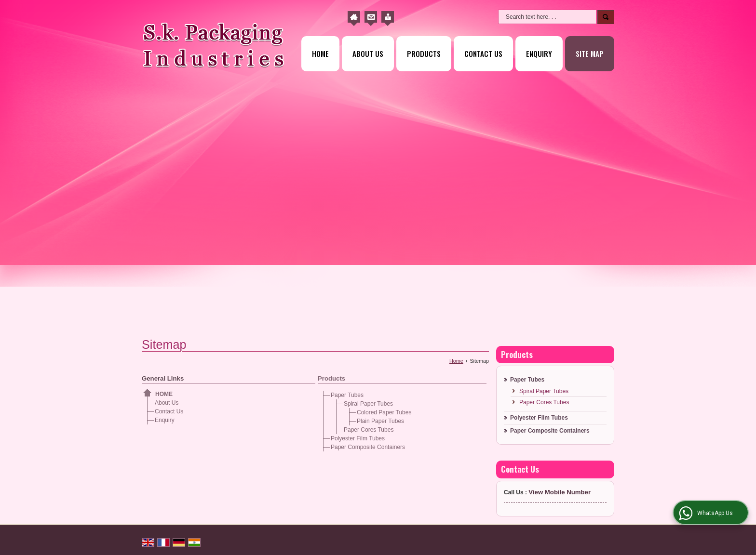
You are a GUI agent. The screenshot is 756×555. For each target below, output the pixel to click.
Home (320, 53)
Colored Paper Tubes (384, 412)
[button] (560, 492)
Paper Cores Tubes (369, 430)
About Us (368, 53)
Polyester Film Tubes (358, 438)
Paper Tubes (347, 395)
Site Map (590, 53)
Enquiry (539, 53)
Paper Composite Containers (368, 447)
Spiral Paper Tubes (368, 404)
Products (424, 53)
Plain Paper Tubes (380, 421)
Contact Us (483, 53)
